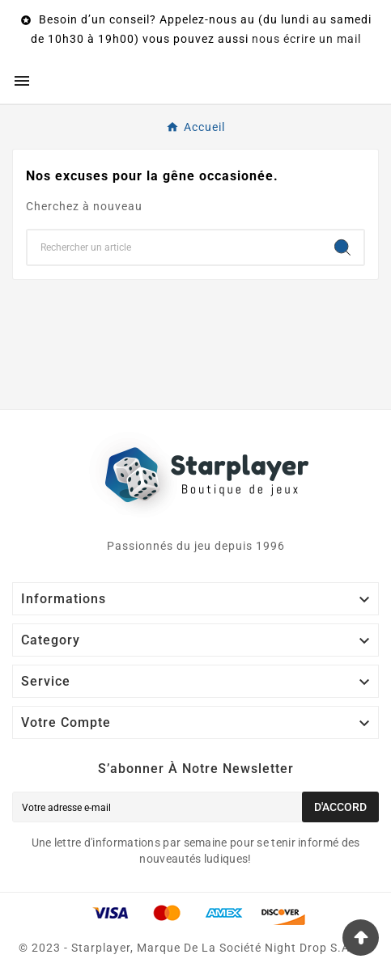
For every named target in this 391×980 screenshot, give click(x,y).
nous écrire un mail (306, 39)
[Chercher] (174, 247)
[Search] (342, 247)
